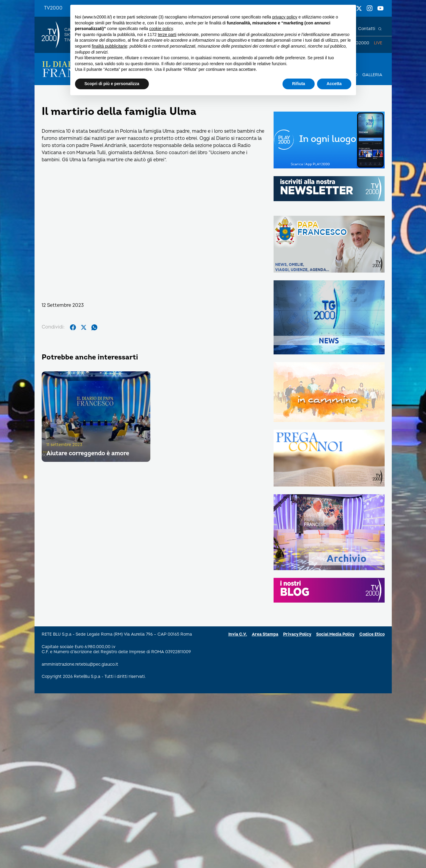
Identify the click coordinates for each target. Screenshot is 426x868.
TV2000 (53, 8)
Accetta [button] (334, 84)
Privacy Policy (297, 634)
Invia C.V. (238, 634)
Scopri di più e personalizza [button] (112, 84)
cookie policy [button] (161, 29)
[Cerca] (380, 29)
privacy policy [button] (285, 17)
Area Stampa (265, 634)
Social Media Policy (335, 634)
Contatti (367, 29)
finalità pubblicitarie (109, 46)
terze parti (167, 35)
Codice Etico (372, 634)
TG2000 (361, 43)
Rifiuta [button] (299, 84)
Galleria (372, 75)
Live (378, 43)
